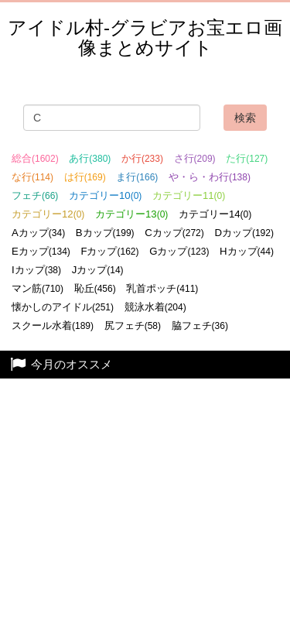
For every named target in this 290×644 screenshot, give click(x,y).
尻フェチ (133, 325)
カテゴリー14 (215, 214)
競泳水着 (155, 307)
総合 (35, 158)
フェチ (35, 195)
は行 (85, 177)
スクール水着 (53, 325)
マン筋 (38, 288)
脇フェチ (200, 325)
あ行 (90, 158)
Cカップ (174, 233)
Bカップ (105, 233)
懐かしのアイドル (63, 307)
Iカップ (36, 270)
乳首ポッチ (162, 288)
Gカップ (179, 251)
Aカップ (38, 233)
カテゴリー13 (131, 214)
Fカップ (109, 251)
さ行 (195, 158)
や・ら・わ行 (210, 177)
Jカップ (98, 270)
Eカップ (41, 251)
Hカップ (247, 251)
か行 (142, 158)
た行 (247, 158)
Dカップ (244, 233)
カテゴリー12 (48, 214)
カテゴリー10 (105, 195)
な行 (32, 177)
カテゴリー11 (189, 195)
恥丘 (95, 288)
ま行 (137, 177)
